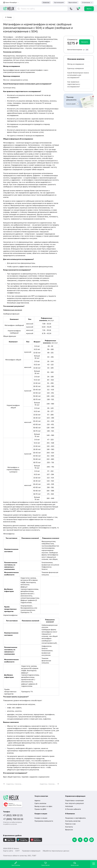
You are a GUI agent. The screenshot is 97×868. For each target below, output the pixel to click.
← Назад (8, 17)
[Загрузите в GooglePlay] (23, 840)
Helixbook (69, 806)
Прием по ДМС (40, 809)
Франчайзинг (73, 2)
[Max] (92, 840)
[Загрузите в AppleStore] (9, 840)
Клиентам (46, 2)
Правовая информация (31, 851)
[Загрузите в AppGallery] (36, 840)
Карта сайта (8, 851)
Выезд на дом (75, 864)
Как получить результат (75, 803)
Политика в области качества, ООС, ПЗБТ (20, 856)
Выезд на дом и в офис (43, 806)
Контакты (69, 827)
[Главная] (17, 798)
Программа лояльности (44, 821)
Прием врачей (45, 864)
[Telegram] (80, 840)
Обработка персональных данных (56, 851)
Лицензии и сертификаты (75, 818)
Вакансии (69, 830)
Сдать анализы (40, 803)
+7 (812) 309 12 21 (13, 815)
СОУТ (17, 851)
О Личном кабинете (73, 809)
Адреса (37, 800)
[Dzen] (86, 840)
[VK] (75, 840)
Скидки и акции (41, 818)
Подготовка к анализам (74, 800)
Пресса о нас (70, 824)
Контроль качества (73, 821)
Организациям (59, 2)
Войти (89, 9)
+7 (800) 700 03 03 (13, 819)
